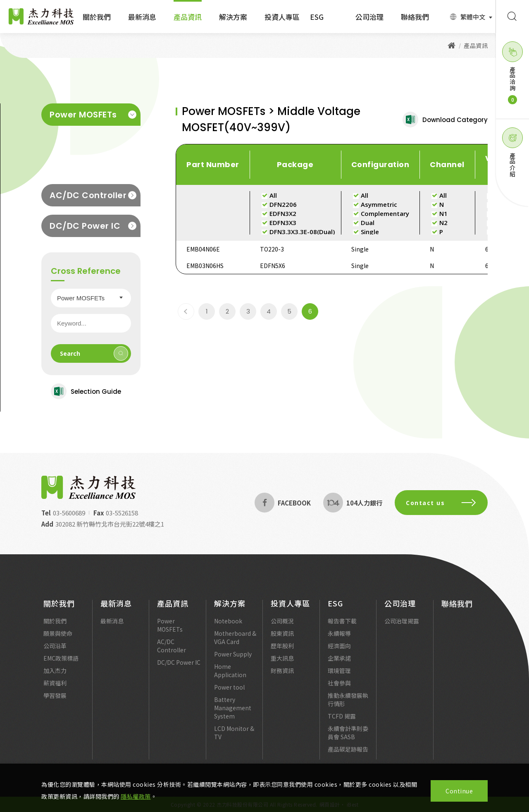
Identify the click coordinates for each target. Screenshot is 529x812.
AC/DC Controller (93, 195)
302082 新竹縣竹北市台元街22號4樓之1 (104, 524)
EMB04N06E (203, 249)
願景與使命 (58, 639)
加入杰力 (55, 676)
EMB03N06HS (205, 266)
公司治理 (369, 17)
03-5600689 (63, 513)
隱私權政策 (136, 796)
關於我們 (97, 17)
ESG (317, 17)
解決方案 (233, 17)
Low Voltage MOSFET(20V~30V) (81, 163)
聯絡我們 (415, 17)
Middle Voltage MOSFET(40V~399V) (89, 138)
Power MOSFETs (93, 115)
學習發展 (55, 701)
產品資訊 (188, 17)
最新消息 (142, 17)
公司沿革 (55, 652)
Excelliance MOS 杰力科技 (41, 17)
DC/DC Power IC (93, 226)
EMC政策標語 (61, 664)
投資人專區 (282, 17)
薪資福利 (55, 689)
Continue (459, 791)
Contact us (447, 503)
